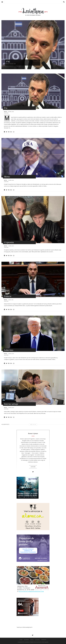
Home (21, 640)
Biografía (26, 640)
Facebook (5, 132)
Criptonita (9, 242)
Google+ (11, 132)
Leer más (33, 467)
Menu (2, 2)
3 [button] (16, 67)
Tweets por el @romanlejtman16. (25, 627)
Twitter (7, 132)
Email (14, 132)
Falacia (8, 296)
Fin (6, 108)
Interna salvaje (11, 404)
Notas (6, 112)
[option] (33, 45)
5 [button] (24, 67)
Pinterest (9, 132)
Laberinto (9, 350)
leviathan (6, 113)
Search (64, 2)
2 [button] (12, 67)
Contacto (44, 640)
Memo (7, 177)
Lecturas (37, 640)
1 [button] (8, 67)
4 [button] (20, 67)
